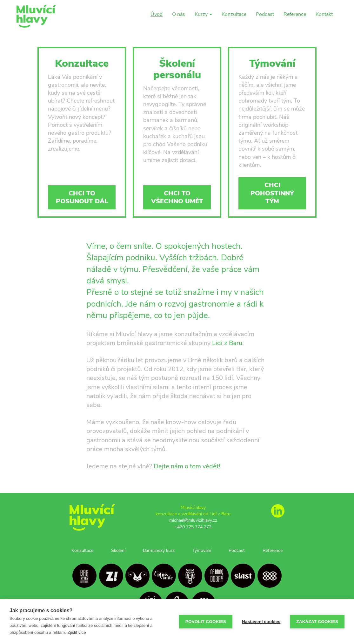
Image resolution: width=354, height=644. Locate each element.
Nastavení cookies (261, 622)
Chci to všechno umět (177, 197)
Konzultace (234, 14)
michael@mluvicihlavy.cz (193, 520)
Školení (118, 550)
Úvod (157, 14)
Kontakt (324, 14)
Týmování (202, 550)
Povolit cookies (206, 622)
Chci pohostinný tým (272, 193)
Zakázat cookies (317, 622)
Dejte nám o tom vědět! (187, 466)
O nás (179, 14)
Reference (295, 14)
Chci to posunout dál (82, 197)
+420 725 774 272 (193, 527)
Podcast (265, 14)
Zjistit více (77, 632)
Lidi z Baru (227, 343)
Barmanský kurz (159, 550)
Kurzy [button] (203, 14)
